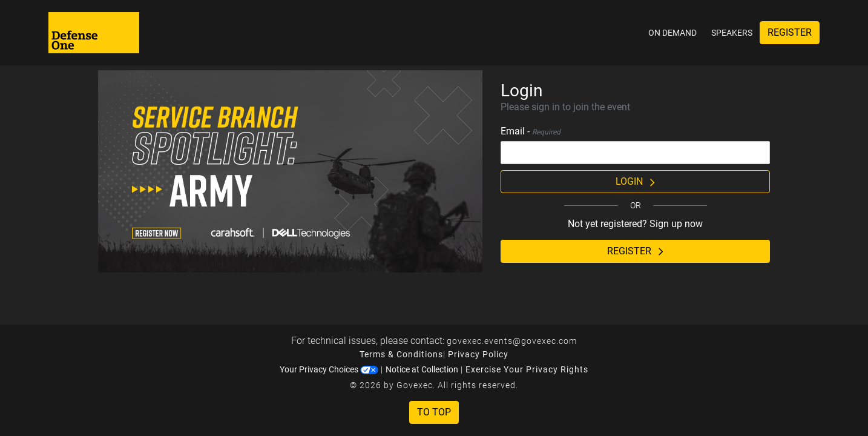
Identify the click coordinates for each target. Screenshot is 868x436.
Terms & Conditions (401, 354)
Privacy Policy (478, 354)
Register (790, 32)
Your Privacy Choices (329, 369)
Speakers (732, 33)
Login (635, 181)
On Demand (672, 33)
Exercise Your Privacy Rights (527, 369)
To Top (434, 412)
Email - (531, 131)
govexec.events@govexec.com (512, 341)
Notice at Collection (422, 369)
